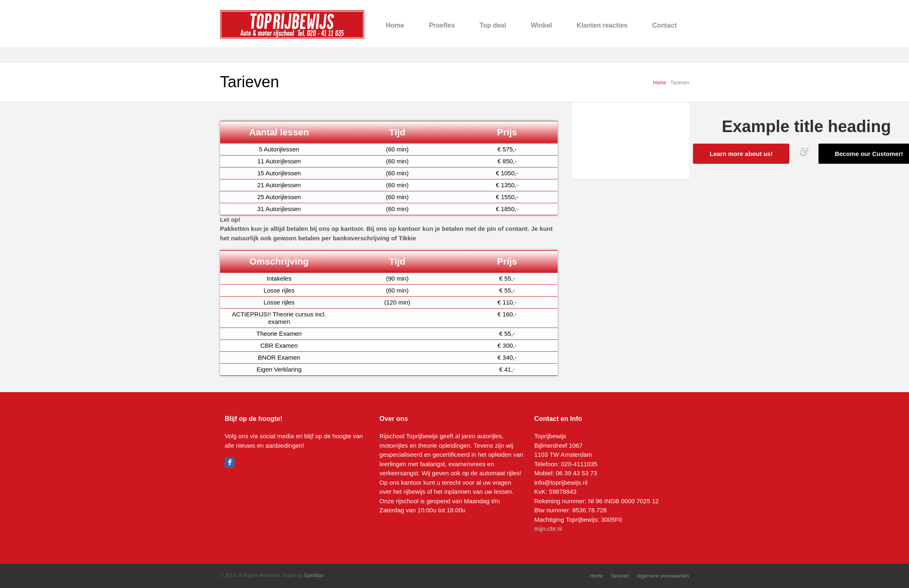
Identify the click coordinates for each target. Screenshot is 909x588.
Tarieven (620, 576)
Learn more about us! (741, 154)
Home (395, 25)
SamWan (313, 576)
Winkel (541, 25)
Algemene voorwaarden (663, 576)
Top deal (493, 25)
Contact (665, 25)
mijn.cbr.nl (548, 529)
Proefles (442, 25)
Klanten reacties (602, 25)
